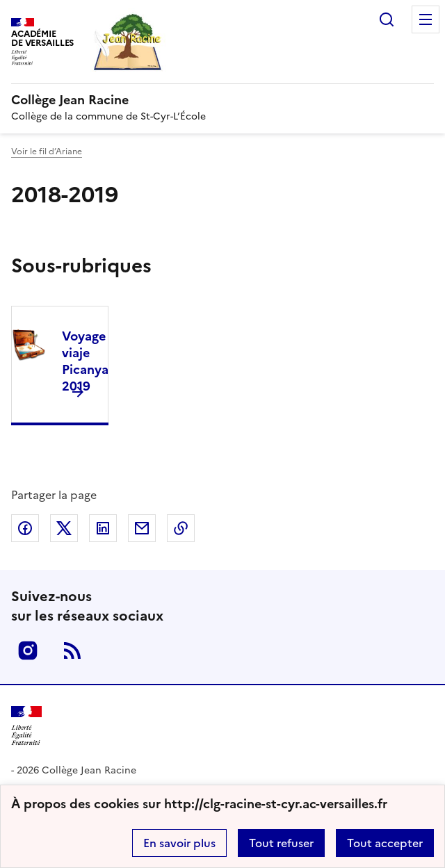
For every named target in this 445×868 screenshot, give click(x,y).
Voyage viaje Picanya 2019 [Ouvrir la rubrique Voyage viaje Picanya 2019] (85, 361)
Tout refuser (281, 843)
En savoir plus (179, 843)
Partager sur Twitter (64, 528)
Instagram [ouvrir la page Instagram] (28, 650)
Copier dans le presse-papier (181, 528)
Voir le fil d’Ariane (47, 152)
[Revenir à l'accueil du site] (26, 726)
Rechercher (387, 19)
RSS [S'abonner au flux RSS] (72, 650)
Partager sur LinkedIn (103, 528)
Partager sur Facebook (25, 528)
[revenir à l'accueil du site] (222, 100)
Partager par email (142, 528)
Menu (426, 19)
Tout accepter (385, 843)
